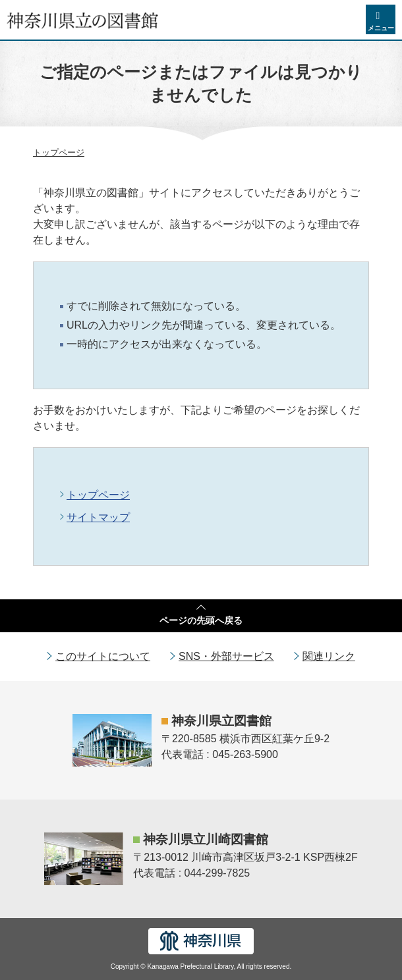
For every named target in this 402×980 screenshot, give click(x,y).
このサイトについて (103, 656)
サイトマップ (98, 517)
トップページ (59, 152)
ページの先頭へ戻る (201, 620)
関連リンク (329, 656)
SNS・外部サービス (226, 656)
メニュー (381, 28)
